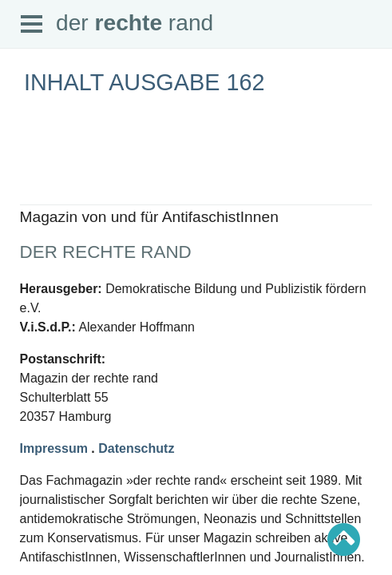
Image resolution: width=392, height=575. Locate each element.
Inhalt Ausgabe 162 (144, 82)
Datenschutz (136, 448)
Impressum (54, 448)
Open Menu (32, 25)
